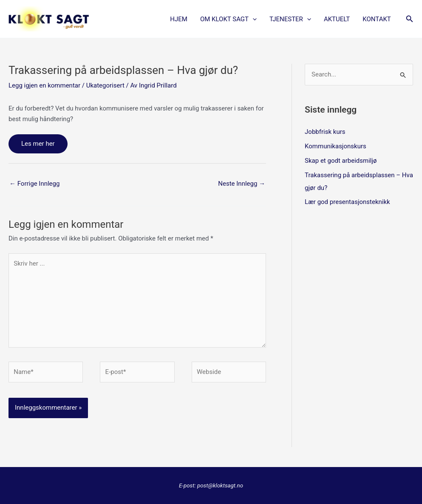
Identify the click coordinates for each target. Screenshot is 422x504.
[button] (253, 19)
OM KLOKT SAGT (228, 19)
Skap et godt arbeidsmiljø (341, 161)
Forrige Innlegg (34, 184)
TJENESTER (290, 19)
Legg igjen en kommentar (44, 85)
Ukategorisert (105, 85)
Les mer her (38, 144)
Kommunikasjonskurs (336, 146)
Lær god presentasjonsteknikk (347, 202)
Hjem (179, 19)
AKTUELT (337, 19)
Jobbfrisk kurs (325, 132)
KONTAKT (377, 19)
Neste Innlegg (242, 184)
